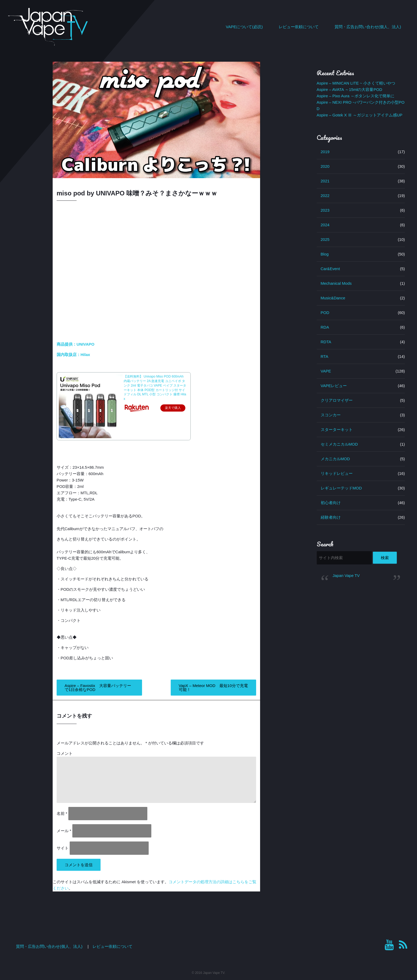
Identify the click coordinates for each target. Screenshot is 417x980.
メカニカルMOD (335, 459)
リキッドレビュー (337, 473)
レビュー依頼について (299, 27)
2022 (325, 196)
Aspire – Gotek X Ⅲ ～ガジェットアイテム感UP (360, 115)
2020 (325, 166)
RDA (325, 327)
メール (64, 831)
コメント (65, 753)
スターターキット (337, 430)
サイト (63, 848)
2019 (325, 152)
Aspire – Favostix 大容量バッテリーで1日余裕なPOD (98, 688)
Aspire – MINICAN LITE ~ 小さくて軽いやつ (356, 83)
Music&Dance (333, 298)
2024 (325, 225)
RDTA (326, 342)
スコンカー (331, 415)
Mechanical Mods (336, 283)
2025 (325, 239)
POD (325, 313)
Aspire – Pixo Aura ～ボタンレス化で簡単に (356, 96)
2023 (325, 210)
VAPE (326, 371)
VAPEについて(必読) (244, 27)
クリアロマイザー (337, 400)
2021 (325, 181)
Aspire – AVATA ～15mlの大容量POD (349, 89)
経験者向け (331, 517)
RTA (325, 356)
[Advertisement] (361, 624)
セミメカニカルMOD (339, 444)
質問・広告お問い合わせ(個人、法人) (368, 27)
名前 (62, 813)
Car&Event (330, 269)
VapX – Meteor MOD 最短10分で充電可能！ (213, 688)
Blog (325, 254)
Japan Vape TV (346, 575)
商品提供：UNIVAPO (76, 344)
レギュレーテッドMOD (341, 488)
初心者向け (331, 503)
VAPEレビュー (334, 386)
